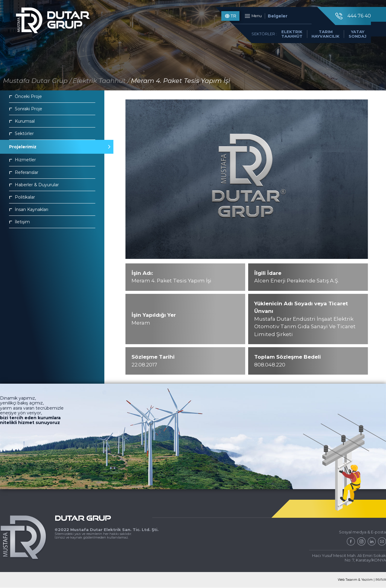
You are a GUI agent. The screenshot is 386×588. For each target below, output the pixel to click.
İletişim (19, 222)
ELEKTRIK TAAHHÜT (288, 38)
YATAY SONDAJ (353, 38)
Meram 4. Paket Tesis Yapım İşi (180, 81)
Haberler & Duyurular (34, 185)
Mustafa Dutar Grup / (37, 81)
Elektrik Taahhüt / (101, 81)
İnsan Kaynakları (29, 209)
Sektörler (21, 134)
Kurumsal (22, 121)
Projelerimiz (52, 147)
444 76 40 (348, 18)
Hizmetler (22, 160)
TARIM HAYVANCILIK (321, 38)
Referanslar (24, 172)
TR (226, 18)
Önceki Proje (25, 96)
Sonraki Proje (26, 109)
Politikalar (22, 197)
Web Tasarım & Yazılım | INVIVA (361, 580)
